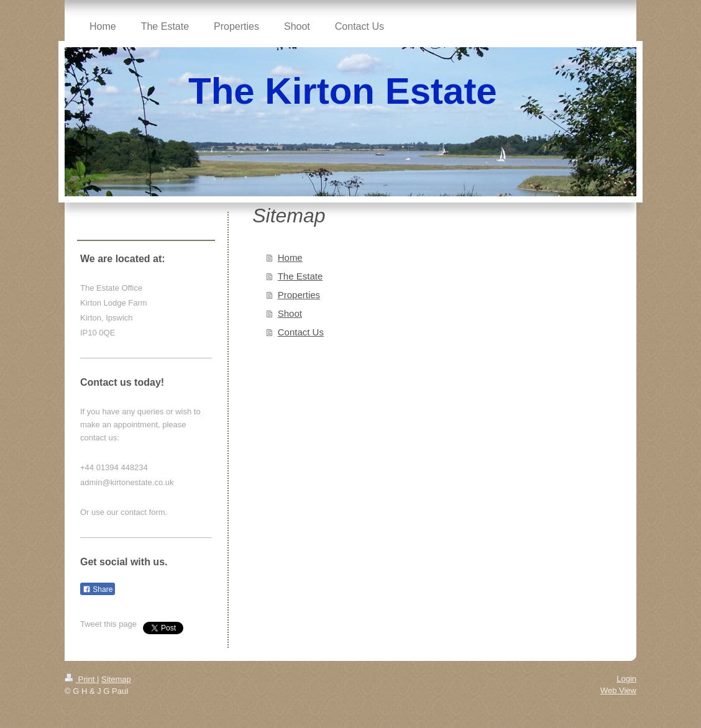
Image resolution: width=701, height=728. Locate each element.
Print (81, 679)
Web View (618, 690)
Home (290, 257)
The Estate (300, 276)
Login (626, 679)
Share (98, 589)
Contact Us (301, 332)
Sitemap (116, 679)
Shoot (290, 313)
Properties (299, 295)
